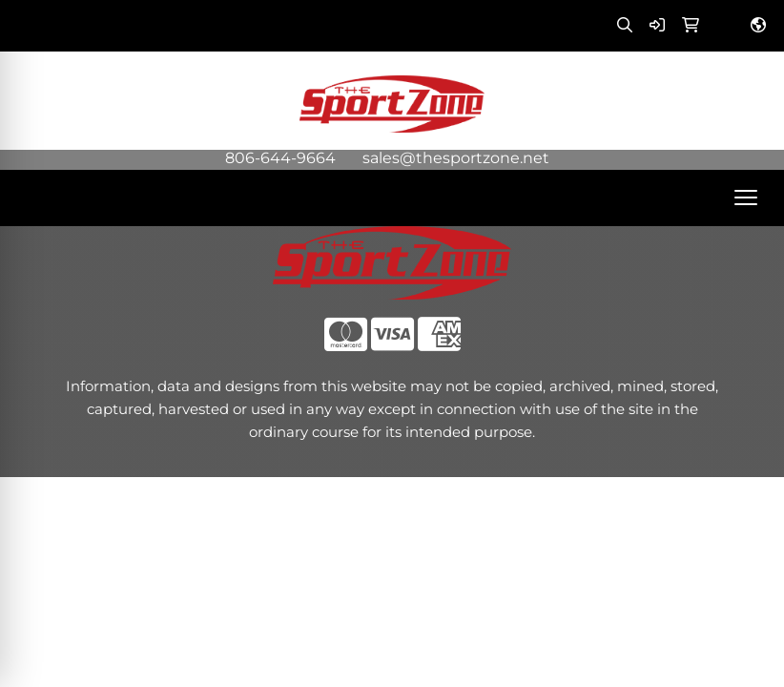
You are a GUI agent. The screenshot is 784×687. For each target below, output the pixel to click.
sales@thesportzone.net (456, 158)
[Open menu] (746, 198)
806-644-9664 (280, 158)
